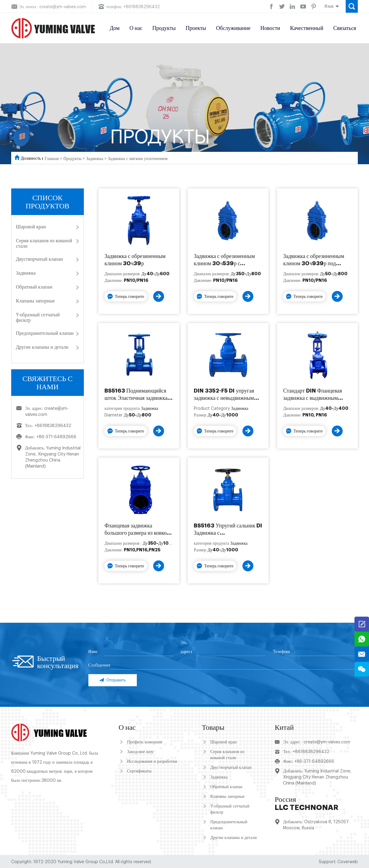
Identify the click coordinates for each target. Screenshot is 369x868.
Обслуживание (233, 28)
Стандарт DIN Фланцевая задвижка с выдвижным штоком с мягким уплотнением (312, 395)
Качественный (307, 28)
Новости (270, 28)
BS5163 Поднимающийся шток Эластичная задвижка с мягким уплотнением (138, 395)
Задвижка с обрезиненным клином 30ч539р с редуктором (224, 260)
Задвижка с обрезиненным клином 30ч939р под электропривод (314, 260)
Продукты (164, 28)
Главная (52, 159)
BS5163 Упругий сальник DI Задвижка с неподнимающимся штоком (228, 530)
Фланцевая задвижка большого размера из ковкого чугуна (138, 530)
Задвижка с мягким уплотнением (138, 159)
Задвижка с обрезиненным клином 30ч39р (135, 260)
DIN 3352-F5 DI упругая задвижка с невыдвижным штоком (224, 395)
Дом (115, 28)
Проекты (196, 28)
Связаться (345, 28)
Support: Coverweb (338, 862)
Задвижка (95, 159)
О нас (136, 28)
